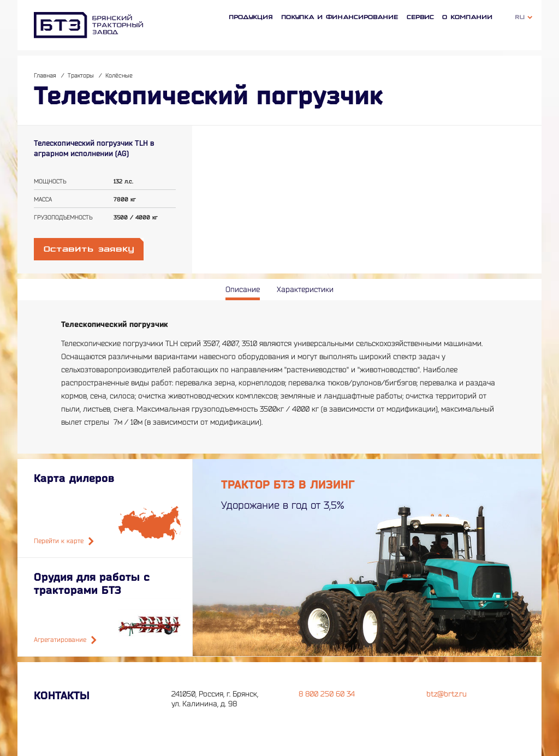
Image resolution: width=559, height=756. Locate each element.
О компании (467, 17)
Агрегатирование (65, 640)
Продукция (251, 17)
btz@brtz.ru (447, 694)
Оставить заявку (89, 249)
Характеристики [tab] (305, 290)
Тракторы (81, 76)
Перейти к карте (64, 541)
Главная (45, 76)
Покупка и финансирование (340, 17)
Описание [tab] (243, 290)
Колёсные (119, 76)
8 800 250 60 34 (327, 694)
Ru (520, 17)
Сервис (420, 17)
